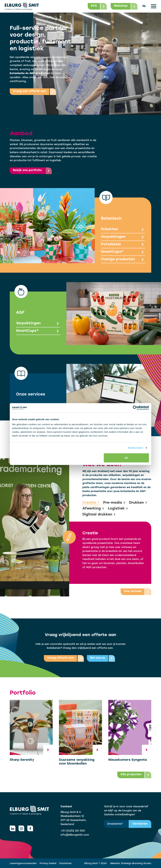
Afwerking (93, 509)
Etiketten (123, 230)
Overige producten (123, 260)
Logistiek (118, 509)
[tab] (80, 107)
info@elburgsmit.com (75, 835)
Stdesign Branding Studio (136, 864)
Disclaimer (65, 864)
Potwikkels (123, 245)
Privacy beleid (48, 864)
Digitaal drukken (99, 515)
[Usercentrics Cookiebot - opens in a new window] (135, 408)
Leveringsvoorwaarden (23, 864)
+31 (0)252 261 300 (73, 831)
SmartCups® (123, 252)
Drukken (138, 503)
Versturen (140, 824)
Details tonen (135, 448)
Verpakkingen (123, 237)
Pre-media (114, 503)
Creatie (91, 503)
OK (126, 458)
